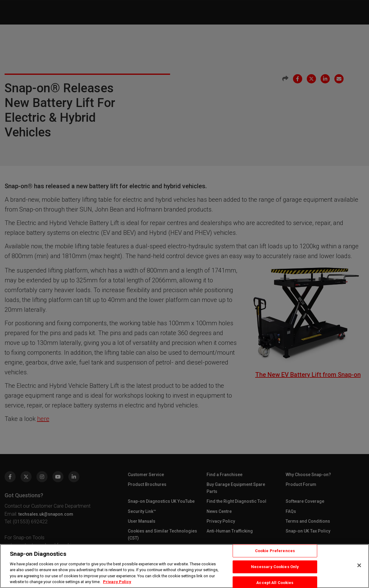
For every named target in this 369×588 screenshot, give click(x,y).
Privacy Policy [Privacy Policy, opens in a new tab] (117, 582)
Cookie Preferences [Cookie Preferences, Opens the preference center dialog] (275, 551)
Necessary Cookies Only (275, 567)
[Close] (359, 565)
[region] (184, 566)
